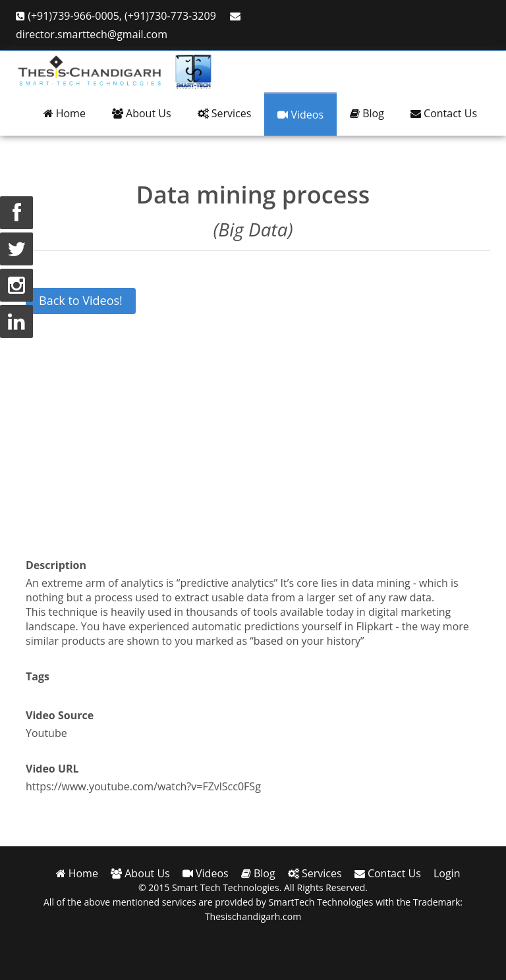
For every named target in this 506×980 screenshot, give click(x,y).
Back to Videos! (81, 300)
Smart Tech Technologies (226, 887)
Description (56, 565)
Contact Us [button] (444, 113)
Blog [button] (367, 113)
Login (447, 873)
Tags (38, 676)
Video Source (60, 715)
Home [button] (65, 113)
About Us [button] (142, 113)
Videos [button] (300, 115)
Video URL (52, 769)
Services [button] (225, 113)
